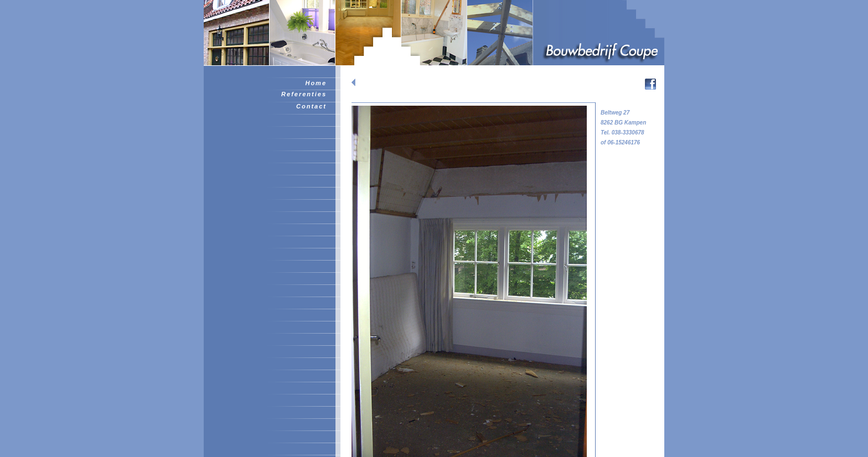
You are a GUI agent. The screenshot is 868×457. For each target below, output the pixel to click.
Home (316, 83)
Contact (311, 106)
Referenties (304, 94)
